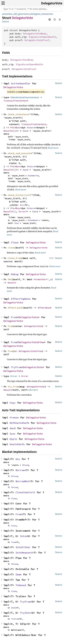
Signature (35, 37)
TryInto (25, 613)
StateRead (33, 220)
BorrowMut (22, 481)
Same (19, 574)
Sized (26, 465)
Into (23, 536)
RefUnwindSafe (19, 423)
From (14, 317)
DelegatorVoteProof (37, 40)
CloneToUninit (25, 492)
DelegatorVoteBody (35, 34)
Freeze (14, 417)
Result (8, 131)
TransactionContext (16, 101)
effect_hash (15, 308)
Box (18, 128)
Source (5, 22)
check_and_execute (19, 153)
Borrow (20, 470)
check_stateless (18, 114)
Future (31, 128)
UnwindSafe (17, 444)
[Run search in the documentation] (32, 9)
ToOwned (21, 585)
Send (25, 131)
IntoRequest (24, 553)
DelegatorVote (52, 3)
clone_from (15, 258)
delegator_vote (38, 14)
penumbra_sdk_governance (16, 14)
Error (22, 211)
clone (11, 248)
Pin (12, 128)
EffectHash (45, 308)
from (10, 326)
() (15, 131)
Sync (17, 223)
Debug (15, 274)
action (50, 14)
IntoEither (23, 547)
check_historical (19, 195)
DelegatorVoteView (31, 342)
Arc (22, 205)
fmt (10, 279)
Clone (15, 242)
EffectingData (21, 299)
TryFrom (16, 367)
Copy (13, 403)
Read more (53, 148)
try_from (13, 387)
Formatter (40, 279)
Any (18, 459)
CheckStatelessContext (25, 97)
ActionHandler (21, 83)
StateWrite (33, 176)
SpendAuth (49, 37)
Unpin (13, 439)
